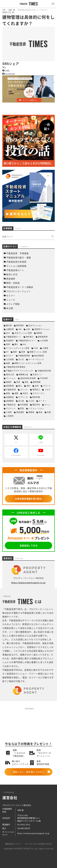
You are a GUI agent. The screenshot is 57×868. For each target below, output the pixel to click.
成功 (27, 382)
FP (7, 352)
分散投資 (10, 329)
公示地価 (10, 359)
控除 (8, 344)
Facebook (9, 74)
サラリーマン (39, 393)
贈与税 (9, 325)
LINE (6, 71)
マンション (11, 378)
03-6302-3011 (24, 825)
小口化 (31, 401)
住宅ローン (37, 374)
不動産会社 (11, 405)
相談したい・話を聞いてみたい (29, 772)
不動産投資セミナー (27, 340)
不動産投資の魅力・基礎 (19, 257)
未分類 (10, 308)
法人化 (21, 359)
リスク (47, 390)
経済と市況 (12, 274)
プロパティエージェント (18, 291)
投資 (23, 352)
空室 (18, 382)
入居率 (9, 412)
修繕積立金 (24, 374)
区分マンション (35, 325)
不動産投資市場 (44, 371)
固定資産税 (39, 356)
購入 (16, 344)
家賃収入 (36, 390)
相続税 (39, 333)
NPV (8, 333)
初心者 (21, 401)
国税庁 (9, 382)
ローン (47, 405)
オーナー (42, 401)
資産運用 (11, 279)
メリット (24, 390)
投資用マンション (42, 329)
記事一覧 (12, 10)
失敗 (49, 412)
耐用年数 (36, 397)
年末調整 (24, 405)
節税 (8, 393)
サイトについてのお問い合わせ (38, 844)
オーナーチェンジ (36, 359)
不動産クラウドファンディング (20, 371)
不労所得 (44, 378)
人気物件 (10, 416)
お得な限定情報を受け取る (28, 499)
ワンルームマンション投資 (18, 348)
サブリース (23, 397)
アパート (47, 386)
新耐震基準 (43, 337)
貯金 (22, 408)
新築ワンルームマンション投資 (28, 363)
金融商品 (10, 397)
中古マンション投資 (23, 333)
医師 (15, 352)
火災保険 (44, 340)
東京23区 (10, 374)
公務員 (45, 348)
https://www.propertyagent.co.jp (33, 833)
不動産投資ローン (15, 270)
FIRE (36, 348)
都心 (20, 386)
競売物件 (20, 325)
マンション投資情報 (16, 266)
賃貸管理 (10, 386)
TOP (4, 10)
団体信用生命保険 (28, 378)
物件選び (30, 337)
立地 (28, 329)
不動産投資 (11, 390)
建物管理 (37, 382)
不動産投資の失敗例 (16, 262)
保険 (16, 393)
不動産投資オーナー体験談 (20, 287)
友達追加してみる (29, 545)
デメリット (11, 408)
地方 (28, 386)
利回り (26, 393)
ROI (24, 344)
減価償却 (10, 401)
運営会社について (13, 844)
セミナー (11, 295)
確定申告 (36, 405)
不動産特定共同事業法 (16, 367)
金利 (37, 386)
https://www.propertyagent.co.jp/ (28, 583)
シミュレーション (36, 408)
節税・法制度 (13, 283)
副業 (8, 363)
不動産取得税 (24, 356)
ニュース (11, 300)
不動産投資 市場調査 (17, 253)
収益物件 (10, 340)
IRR (20, 329)
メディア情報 (13, 304)
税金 (41, 412)
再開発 (31, 412)
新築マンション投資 (38, 352)
